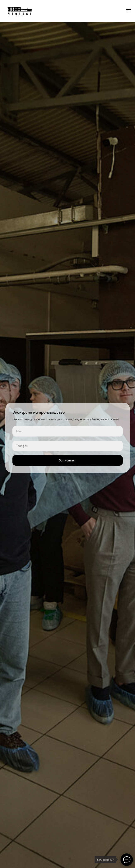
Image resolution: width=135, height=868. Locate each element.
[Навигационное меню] (129, 11)
